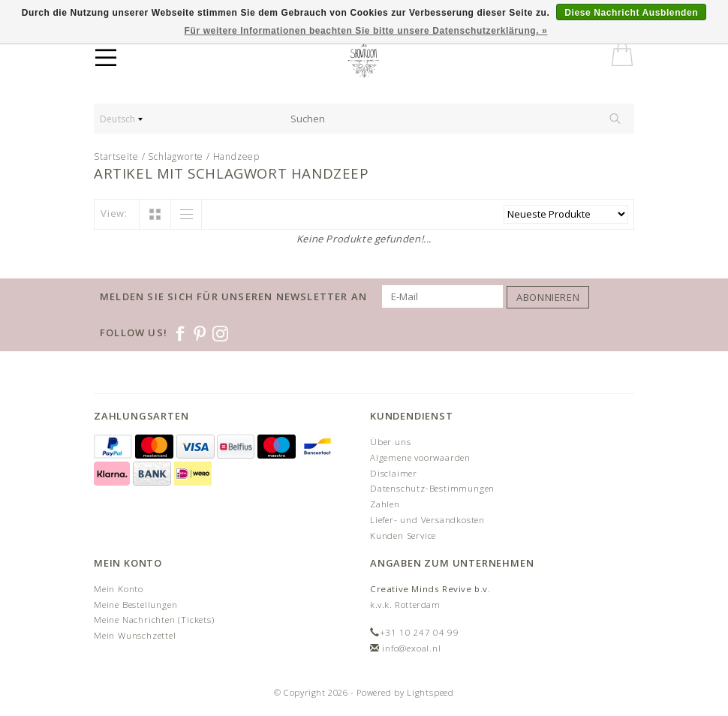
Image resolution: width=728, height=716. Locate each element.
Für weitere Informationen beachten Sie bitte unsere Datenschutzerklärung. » (366, 31)
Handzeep (236, 156)
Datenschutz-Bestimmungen (432, 488)
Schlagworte (176, 156)
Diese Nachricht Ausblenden (631, 13)
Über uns (390, 442)
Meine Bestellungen (135, 605)
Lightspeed (430, 692)
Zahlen (385, 504)
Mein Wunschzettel (135, 635)
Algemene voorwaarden (420, 457)
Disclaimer (394, 473)
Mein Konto (119, 589)
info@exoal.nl (411, 648)
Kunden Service (403, 535)
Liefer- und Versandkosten (427, 520)
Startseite (116, 156)
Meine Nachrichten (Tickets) (154, 620)
